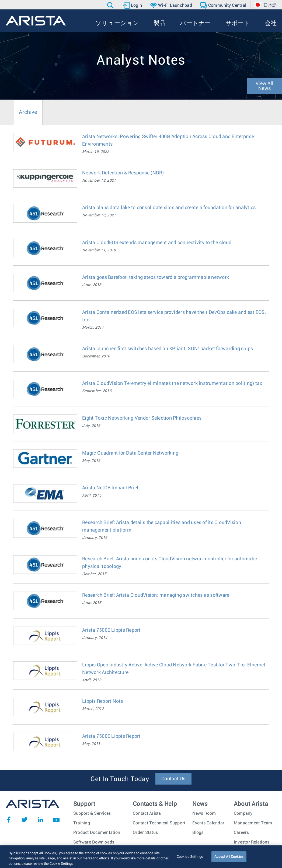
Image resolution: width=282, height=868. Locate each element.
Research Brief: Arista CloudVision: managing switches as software (156, 595)
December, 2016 (96, 356)
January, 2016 (95, 538)
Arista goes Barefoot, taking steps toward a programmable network (156, 277)
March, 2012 (93, 709)
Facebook (9, 820)
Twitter (25, 820)
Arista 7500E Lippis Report (111, 630)
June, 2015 (92, 603)
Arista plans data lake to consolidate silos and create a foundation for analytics (169, 208)
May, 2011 (91, 744)
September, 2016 (97, 391)
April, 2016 (92, 496)
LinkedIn (40, 820)
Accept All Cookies (229, 860)
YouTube (56, 820)
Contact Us (173, 779)
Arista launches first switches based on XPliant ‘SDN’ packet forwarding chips (168, 349)
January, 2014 (95, 638)
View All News (264, 86)
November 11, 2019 (99, 250)
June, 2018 (92, 285)
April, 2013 (92, 680)
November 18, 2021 (99, 181)
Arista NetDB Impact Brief (110, 488)
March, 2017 (93, 328)
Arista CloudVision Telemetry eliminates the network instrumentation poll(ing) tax (172, 384)
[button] (111, 5)
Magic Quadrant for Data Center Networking (130, 453)
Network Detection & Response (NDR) (123, 173)
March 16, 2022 (96, 152)
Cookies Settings (190, 860)
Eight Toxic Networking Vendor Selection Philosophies (142, 418)
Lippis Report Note (103, 701)
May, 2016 (91, 461)
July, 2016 (91, 426)
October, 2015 (94, 574)
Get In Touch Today (120, 779)
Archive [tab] (28, 112)
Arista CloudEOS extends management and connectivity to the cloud (157, 243)
